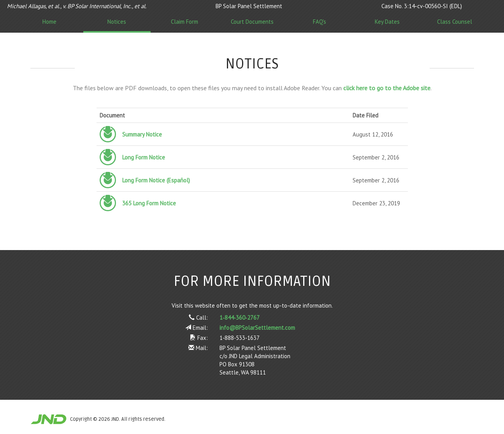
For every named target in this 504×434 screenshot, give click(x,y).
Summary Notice (142, 134)
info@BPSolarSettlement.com (257, 328)
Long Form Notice (144, 157)
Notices (117, 22)
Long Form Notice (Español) (156, 180)
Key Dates (387, 22)
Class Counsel (455, 22)
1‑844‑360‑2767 (240, 318)
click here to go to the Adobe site (387, 88)
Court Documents (252, 22)
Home (49, 22)
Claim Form (184, 22)
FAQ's (320, 22)
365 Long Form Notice (149, 203)
